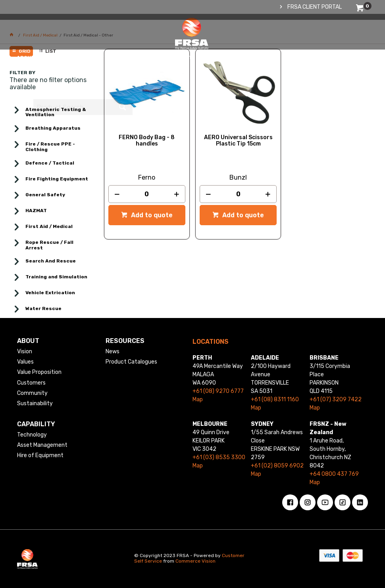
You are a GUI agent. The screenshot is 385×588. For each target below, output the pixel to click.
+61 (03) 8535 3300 (219, 457)
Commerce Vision (195, 561)
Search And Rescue (51, 261)
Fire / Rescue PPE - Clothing (50, 147)
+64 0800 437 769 (334, 474)
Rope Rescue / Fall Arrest (49, 245)
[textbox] (318, 42)
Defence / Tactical (50, 163)
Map (198, 399)
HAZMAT (36, 211)
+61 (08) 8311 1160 (275, 399)
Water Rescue (43, 308)
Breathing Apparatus (53, 128)
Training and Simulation (56, 277)
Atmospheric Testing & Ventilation (56, 112)
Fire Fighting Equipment (57, 179)
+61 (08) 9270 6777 (218, 391)
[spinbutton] (147, 194)
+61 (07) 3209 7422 (336, 399)
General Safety (45, 195)
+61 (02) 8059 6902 (277, 466)
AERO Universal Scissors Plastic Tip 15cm (238, 141)
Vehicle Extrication (50, 293)
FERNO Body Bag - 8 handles (147, 141)
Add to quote (151, 215)
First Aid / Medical (49, 226)
